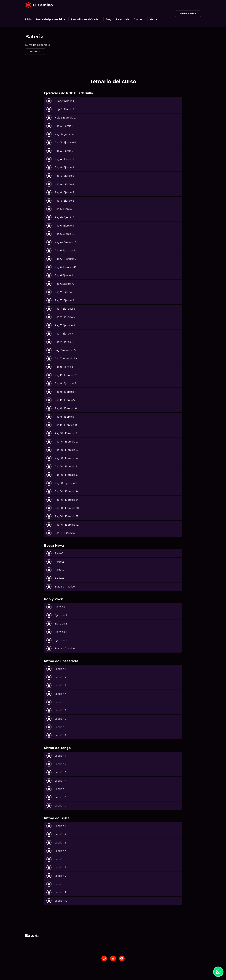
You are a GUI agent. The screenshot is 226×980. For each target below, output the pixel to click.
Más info (35, 52)
